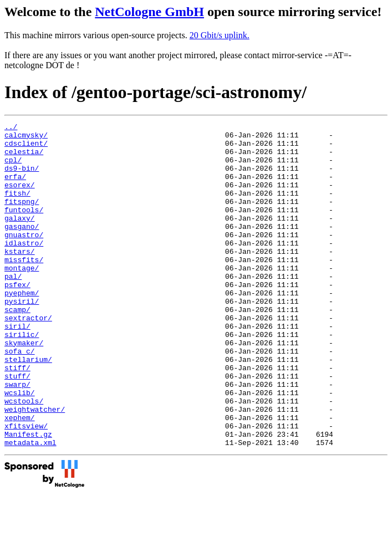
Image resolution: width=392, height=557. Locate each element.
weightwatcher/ (35, 467)
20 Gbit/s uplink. (220, 35)
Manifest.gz (28, 497)
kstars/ (20, 278)
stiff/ (17, 417)
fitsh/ (17, 208)
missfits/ (24, 288)
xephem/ (20, 477)
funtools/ (24, 228)
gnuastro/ (24, 258)
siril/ (17, 367)
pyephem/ (22, 328)
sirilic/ (22, 377)
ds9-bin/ (22, 178)
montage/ (22, 298)
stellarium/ (28, 407)
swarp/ (17, 437)
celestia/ (24, 158)
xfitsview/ (26, 487)
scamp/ (17, 348)
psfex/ (17, 318)
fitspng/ (22, 218)
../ (11, 128)
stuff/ (17, 427)
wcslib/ (20, 447)
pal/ (13, 308)
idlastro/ (24, 268)
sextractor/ (28, 357)
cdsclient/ (26, 148)
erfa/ (15, 188)
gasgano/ (22, 248)
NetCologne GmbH (149, 12)
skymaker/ (24, 387)
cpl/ (13, 168)
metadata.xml (30, 507)
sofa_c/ (20, 397)
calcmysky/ (26, 138)
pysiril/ (22, 338)
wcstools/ (24, 457)
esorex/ (20, 198)
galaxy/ (20, 238)
